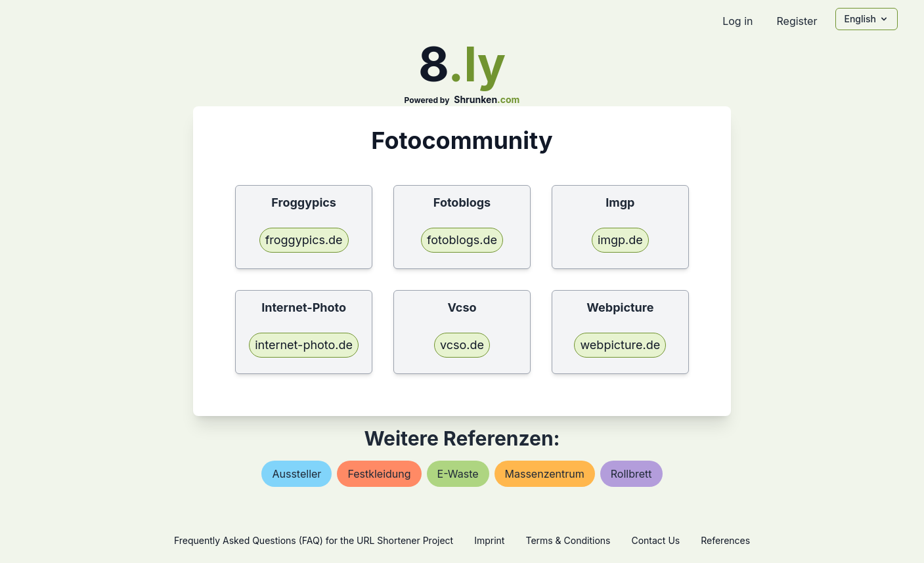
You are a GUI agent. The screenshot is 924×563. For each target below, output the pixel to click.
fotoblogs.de (462, 240)
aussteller (297, 474)
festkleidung (379, 474)
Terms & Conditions (568, 540)
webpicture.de (620, 345)
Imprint (489, 540)
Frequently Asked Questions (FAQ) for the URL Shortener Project (314, 540)
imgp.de (620, 240)
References (725, 540)
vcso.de (462, 345)
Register (797, 21)
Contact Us (655, 540)
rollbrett (631, 474)
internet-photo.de (304, 345)
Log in (737, 21)
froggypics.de (304, 240)
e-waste (458, 474)
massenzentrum (545, 474)
